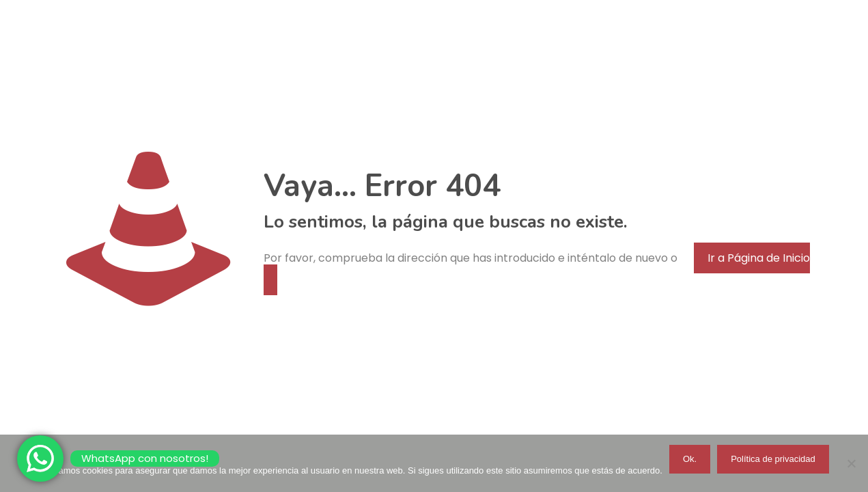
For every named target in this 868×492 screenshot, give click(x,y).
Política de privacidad (773, 459)
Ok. (690, 459)
